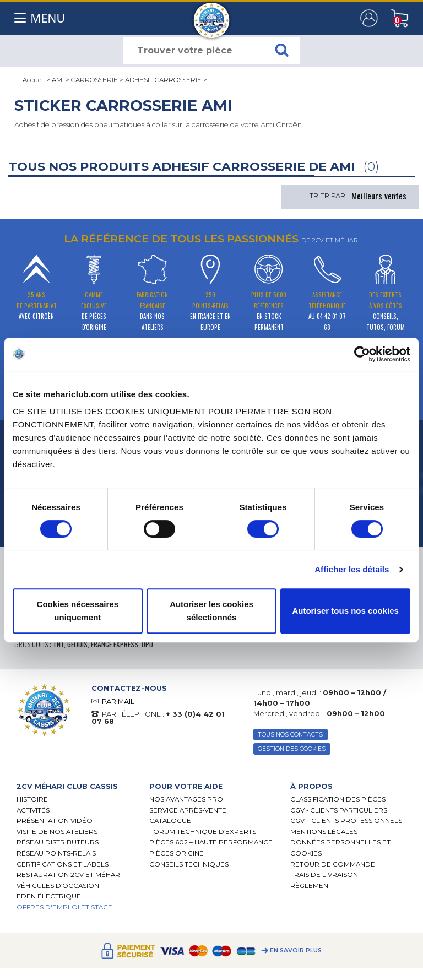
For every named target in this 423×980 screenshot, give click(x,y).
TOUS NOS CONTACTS (290, 735)
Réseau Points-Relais (56, 853)
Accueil (34, 80)
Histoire (32, 799)
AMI (58, 80)
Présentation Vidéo (55, 821)
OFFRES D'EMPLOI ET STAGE (64, 907)
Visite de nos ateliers (57, 832)
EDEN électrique (49, 896)
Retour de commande (333, 864)
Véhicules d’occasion (58, 886)
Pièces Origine (177, 853)
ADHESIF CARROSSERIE (163, 80)
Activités (33, 810)
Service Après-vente (188, 810)
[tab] (75, 786)
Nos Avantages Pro (186, 799)
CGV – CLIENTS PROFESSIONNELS (346, 821)
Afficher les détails (352, 569)
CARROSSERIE (94, 80)
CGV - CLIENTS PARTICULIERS (339, 810)
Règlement (311, 886)
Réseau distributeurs (58, 842)
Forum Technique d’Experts (203, 832)
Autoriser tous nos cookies (345, 611)
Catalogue (170, 821)
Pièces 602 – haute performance (211, 842)
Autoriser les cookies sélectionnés (211, 611)
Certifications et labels (63, 864)
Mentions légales (324, 832)
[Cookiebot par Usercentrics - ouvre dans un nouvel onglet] (362, 354)
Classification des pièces (338, 799)
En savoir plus (296, 951)
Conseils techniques (189, 864)
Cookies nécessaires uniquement (78, 611)
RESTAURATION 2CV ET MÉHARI (69, 875)
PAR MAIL (118, 702)
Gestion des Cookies (292, 749)
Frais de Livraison (324, 875)
